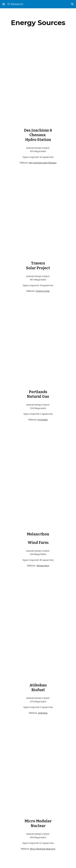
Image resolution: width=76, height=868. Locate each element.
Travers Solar (43, 291)
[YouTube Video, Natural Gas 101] (38, 369)
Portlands (43, 420)
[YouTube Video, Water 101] (38, 108)
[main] (38, 23)
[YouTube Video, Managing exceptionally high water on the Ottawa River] (38, 64)
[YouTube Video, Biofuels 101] (38, 659)
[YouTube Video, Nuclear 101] (38, 795)
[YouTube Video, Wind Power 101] (38, 508)
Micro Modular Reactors (43, 849)
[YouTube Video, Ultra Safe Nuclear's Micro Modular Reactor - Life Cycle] (38, 747)
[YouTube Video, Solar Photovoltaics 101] (38, 241)
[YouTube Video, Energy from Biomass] (38, 611)
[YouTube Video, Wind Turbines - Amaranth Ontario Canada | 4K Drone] (38, 459)
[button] (4, 4)
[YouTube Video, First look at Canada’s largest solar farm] (38, 197)
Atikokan (43, 713)
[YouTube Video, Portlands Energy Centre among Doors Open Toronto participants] (38, 325)
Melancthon (43, 566)
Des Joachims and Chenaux (43, 163)
